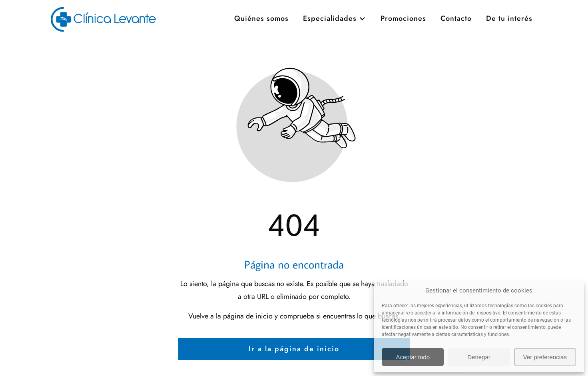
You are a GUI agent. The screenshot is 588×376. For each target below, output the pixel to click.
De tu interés (509, 39)
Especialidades (335, 39)
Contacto (456, 39)
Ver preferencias (545, 357)
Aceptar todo (413, 357)
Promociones (403, 39)
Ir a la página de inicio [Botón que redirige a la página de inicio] (294, 349)
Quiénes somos (261, 39)
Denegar (479, 357)
